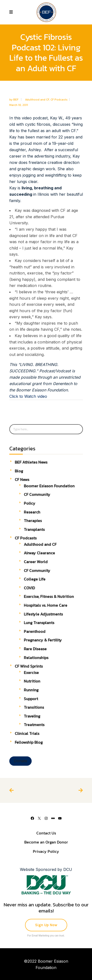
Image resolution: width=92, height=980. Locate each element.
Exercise (31, 672)
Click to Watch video (28, 396)
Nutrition (32, 681)
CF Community (37, 494)
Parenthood (35, 631)
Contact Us (46, 833)
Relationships (36, 658)
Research (32, 512)
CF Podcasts (59, 100)
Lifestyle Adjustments (43, 614)
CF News (22, 479)
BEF (16, 100)
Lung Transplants (39, 623)
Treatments (34, 725)
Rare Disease (35, 649)
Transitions (34, 707)
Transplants (34, 529)
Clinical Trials (27, 733)
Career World (36, 562)
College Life (35, 579)
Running (31, 690)
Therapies (33, 521)
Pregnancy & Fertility (43, 640)
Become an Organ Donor (46, 842)
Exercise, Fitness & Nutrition (49, 596)
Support (31, 699)
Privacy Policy (46, 851)
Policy (30, 503)
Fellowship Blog (29, 742)
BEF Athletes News (31, 462)
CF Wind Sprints (29, 666)
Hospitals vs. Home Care (46, 605)
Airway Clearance (39, 553)
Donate (20, 761)
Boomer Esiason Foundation (49, 486)
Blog (19, 471)
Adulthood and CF (37, 100)
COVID (29, 588)
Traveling (32, 716)
